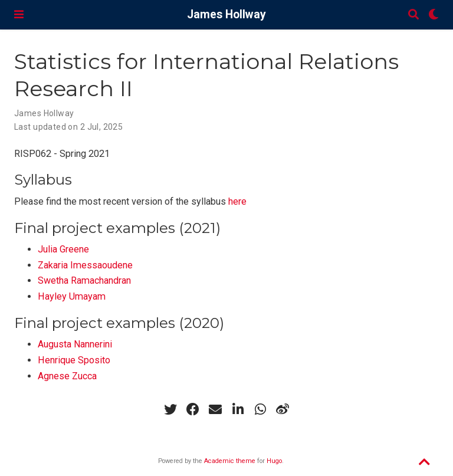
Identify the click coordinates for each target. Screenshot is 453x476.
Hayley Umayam (72, 296)
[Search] (413, 15)
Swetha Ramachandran (84, 280)
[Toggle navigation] (19, 14)
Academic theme (230, 461)
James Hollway (226, 14)
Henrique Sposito (74, 360)
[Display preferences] (434, 15)
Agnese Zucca (67, 376)
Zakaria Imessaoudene (85, 265)
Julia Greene (63, 249)
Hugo (274, 461)
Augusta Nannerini (75, 344)
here (237, 201)
